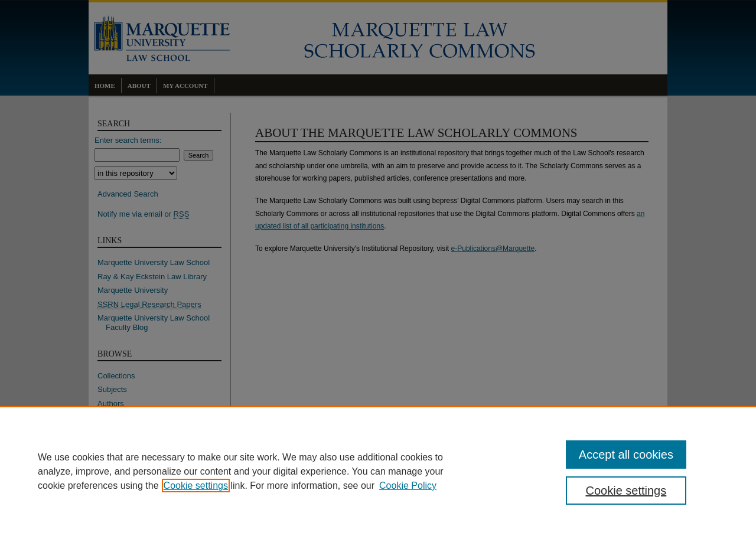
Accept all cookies (626, 455)
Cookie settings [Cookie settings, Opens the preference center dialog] (626, 491)
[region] (378, 471)
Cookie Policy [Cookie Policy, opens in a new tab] (408, 486)
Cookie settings (196, 486)
